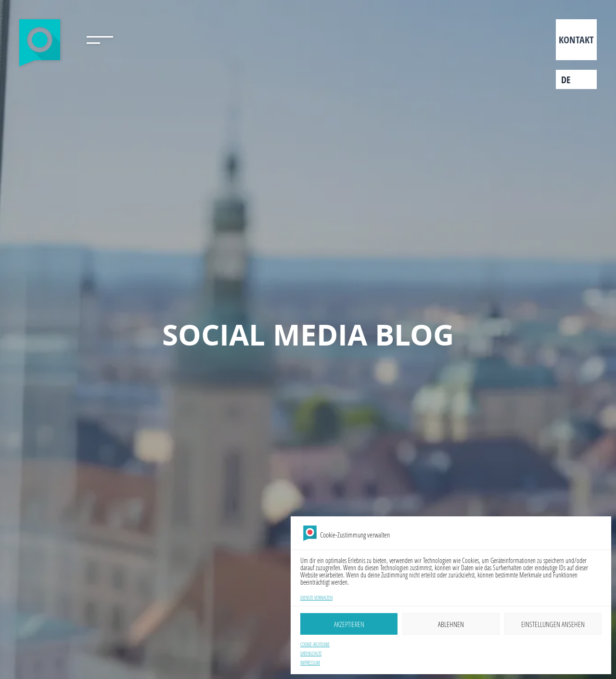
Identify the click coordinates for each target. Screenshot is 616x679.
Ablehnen (451, 624)
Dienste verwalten (316, 598)
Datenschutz (311, 654)
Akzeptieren (349, 624)
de (566, 80)
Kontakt (576, 40)
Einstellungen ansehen (553, 624)
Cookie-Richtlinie (315, 645)
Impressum (310, 663)
